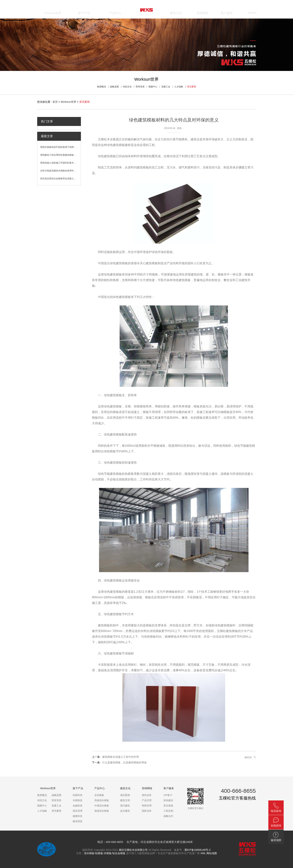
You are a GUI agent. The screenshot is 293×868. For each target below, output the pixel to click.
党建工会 (166, 87)
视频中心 (153, 87)
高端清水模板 (102, 800)
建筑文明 (125, 800)
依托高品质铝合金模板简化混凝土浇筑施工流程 (60, 179)
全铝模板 (99, 795)
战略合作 (168, 816)
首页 (55, 102)
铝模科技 (78, 795)
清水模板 (89, 853)
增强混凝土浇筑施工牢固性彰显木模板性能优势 (60, 163)
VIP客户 (168, 795)
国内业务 (147, 795)
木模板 (108, 853)
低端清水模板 (102, 811)
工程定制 (168, 811)
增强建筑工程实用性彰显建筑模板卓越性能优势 (60, 155)
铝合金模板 (119, 853)
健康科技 (78, 816)
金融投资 (78, 806)
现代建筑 (125, 806)
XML (203, 853)
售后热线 (168, 806)
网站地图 (212, 853)
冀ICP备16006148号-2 (198, 850)
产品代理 (147, 800)
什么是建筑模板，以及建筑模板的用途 (124, 762)
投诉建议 (168, 800)
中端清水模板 (102, 806)
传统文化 (127, 87)
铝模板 (99, 853)
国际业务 (147, 811)
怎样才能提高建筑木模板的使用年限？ (59, 171)
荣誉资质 (140, 87)
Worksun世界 (68, 102)
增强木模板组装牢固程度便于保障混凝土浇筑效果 (60, 147)
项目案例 (125, 795)
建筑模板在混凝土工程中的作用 (121, 757)
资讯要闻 (192, 87)
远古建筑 (125, 811)
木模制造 (78, 800)
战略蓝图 (114, 87)
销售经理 (147, 806)
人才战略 (179, 87)
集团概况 (101, 87)
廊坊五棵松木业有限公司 (133, 850)
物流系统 (78, 821)
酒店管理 (78, 811)
